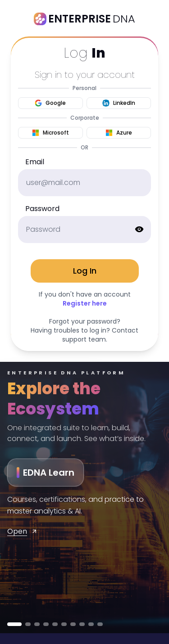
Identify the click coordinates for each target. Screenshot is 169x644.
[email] (84, 183)
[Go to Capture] (91, 624)
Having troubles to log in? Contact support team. (84, 335)
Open (23, 531)
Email (35, 162)
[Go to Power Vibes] (64, 624)
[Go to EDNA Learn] (14, 624)
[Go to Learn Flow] (55, 624)
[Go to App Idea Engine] (82, 624)
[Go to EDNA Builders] (37, 624)
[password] (84, 230)
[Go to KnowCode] (46, 624)
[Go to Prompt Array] (73, 624)
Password (42, 209)
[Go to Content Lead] (100, 624)
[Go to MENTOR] (28, 624)
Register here (85, 303)
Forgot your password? (85, 321)
